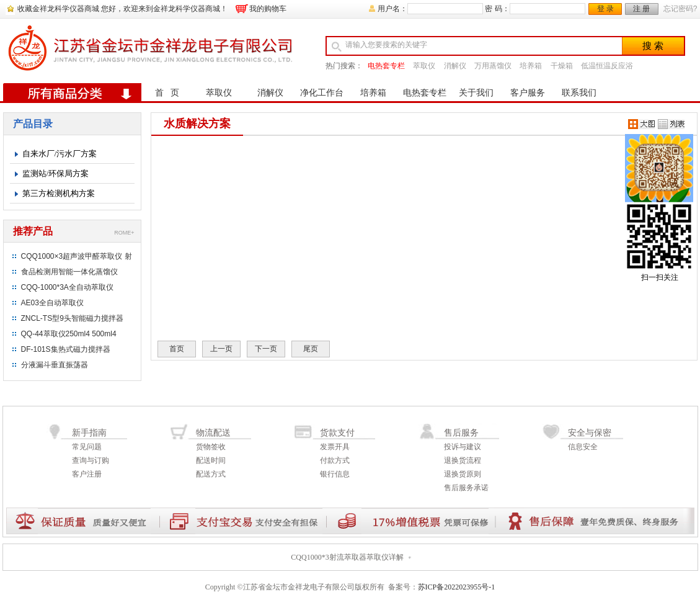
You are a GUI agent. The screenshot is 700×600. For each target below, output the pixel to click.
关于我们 (476, 93)
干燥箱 (562, 66)
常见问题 (87, 447)
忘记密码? (680, 9)
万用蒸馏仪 (493, 66)
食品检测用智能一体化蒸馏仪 (69, 272)
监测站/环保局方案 (56, 173)
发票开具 (335, 447)
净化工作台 (322, 93)
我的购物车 (268, 9)
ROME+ (124, 233)
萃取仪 (424, 66)
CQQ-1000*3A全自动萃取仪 (67, 287)
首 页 (167, 93)
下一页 (266, 349)
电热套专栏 (386, 66)
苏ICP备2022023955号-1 (457, 587)
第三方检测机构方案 (59, 193)
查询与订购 (91, 460)
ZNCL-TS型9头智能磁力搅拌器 (72, 318)
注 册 (641, 9)
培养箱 (531, 66)
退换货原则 (463, 474)
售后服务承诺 (466, 488)
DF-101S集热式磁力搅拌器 (66, 349)
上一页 (221, 349)
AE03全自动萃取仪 (52, 303)
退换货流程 (463, 460)
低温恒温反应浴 (607, 66)
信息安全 (583, 447)
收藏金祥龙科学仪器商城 (58, 9)
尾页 (311, 349)
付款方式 (335, 460)
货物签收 (211, 447)
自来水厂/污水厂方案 (60, 154)
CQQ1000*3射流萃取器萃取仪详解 (347, 557)
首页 (177, 349)
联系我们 (579, 93)
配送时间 (211, 460)
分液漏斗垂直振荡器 (55, 365)
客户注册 (87, 474)
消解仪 (455, 66)
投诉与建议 (463, 447)
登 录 (605, 9)
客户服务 (528, 93)
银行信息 (335, 474)
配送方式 (211, 474)
